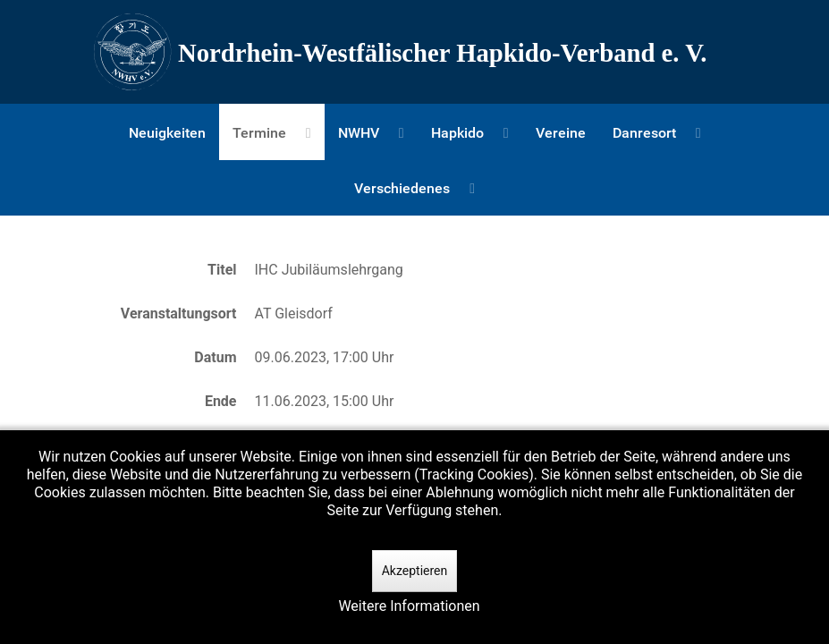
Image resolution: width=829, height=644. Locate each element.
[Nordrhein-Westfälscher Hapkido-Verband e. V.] (415, 52)
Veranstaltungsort (179, 314)
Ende (221, 401)
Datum (215, 357)
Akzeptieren (415, 571)
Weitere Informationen (409, 606)
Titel (222, 270)
